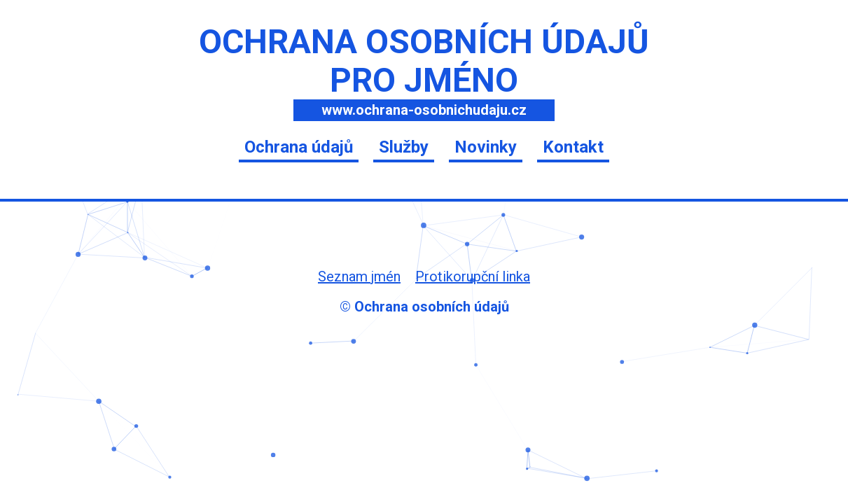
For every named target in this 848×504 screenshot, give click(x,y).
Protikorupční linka (473, 276)
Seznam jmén (359, 276)
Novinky (486, 147)
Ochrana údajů (299, 147)
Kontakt (573, 147)
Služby (404, 147)
